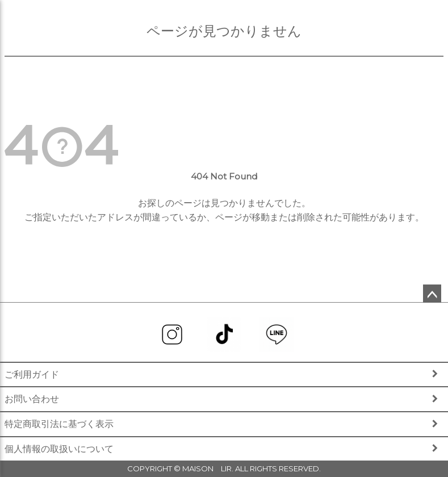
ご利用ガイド (32, 375)
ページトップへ (432, 294)
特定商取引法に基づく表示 (59, 424)
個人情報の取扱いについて (59, 449)
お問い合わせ (32, 399)
